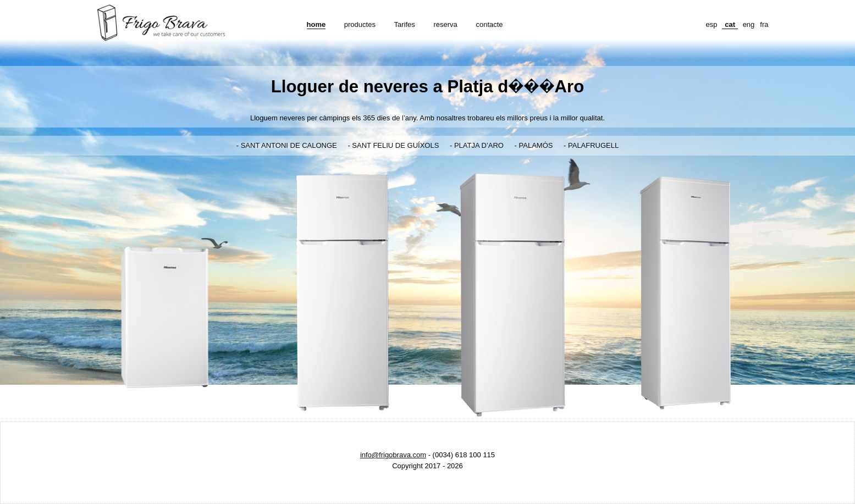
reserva (445, 24)
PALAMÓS (536, 145)
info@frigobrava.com (393, 455)
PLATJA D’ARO (479, 145)
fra (764, 24)
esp (712, 24)
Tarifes (405, 24)
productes (360, 24)
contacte (489, 24)
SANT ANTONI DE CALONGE (289, 145)
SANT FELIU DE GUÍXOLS (395, 145)
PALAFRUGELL (593, 145)
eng (749, 24)
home (316, 24)
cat (730, 24)
